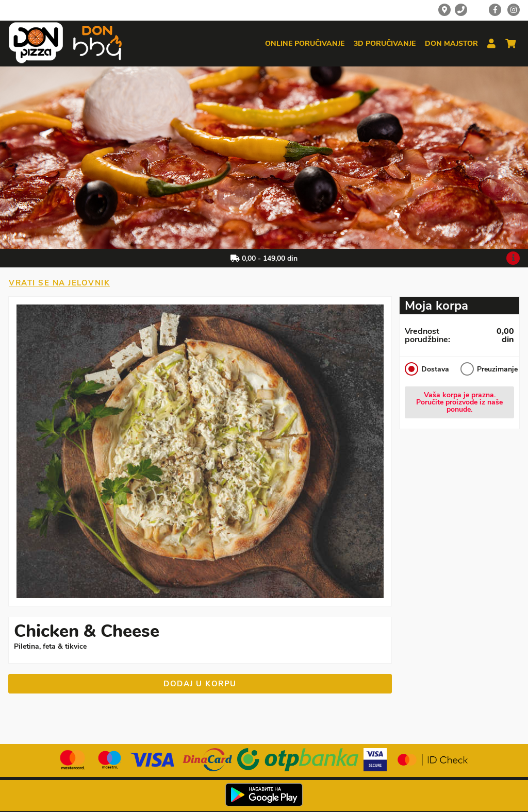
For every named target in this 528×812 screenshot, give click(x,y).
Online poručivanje (305, 44)
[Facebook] (495, 10)
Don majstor (451, 44)
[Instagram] (514, 10)
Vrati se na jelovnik (59, 283)
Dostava (427, 369)
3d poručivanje (385, 44)
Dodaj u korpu (200, 684)
